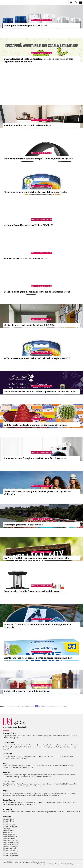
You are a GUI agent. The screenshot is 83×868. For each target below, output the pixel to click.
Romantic (13, 736)
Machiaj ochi (68, 756)
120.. (16, 706)
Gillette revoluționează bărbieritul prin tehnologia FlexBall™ (37, 358)
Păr (4, 756)
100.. (10, 706)
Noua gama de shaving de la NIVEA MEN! (26, 25)
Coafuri (26, 756)
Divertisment (8, 742)
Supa (38, 793)
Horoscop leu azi (9, 850)
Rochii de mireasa (25, 765)
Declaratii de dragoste (10, 738)
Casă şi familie (9, 800)
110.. (13, 706)
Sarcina (5, 775)
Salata (29, 793)
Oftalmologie (16, 777)
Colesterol (49, 775)
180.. (59, 706)
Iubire (39, 736)
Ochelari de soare (16, 767)
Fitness (10, 784)
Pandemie (76, 812)
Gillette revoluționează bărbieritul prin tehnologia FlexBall (36, 192)
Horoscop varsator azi (10, 846)
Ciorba (16, 793)
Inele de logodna (67, 765)
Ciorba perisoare (25, 795)
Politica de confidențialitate (45, 864)
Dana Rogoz (71, 745)
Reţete (6, 791)
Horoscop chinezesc (10, 827)
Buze (56, 756)
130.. (19, 706)
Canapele (39, 802)
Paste (11, 793)
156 (42, 706)
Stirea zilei (20, 812)
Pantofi (47, 765)
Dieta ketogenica (25, 786)
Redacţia (71, 864)
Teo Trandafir (52, 745)
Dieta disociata (8, 786)
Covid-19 (69, 812)
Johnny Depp (42, 745)
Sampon (50, 756)
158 (47, 706)
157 (44, 706)
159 (49, 706)
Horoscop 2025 (8, 821)
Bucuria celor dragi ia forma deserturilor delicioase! (32, 591)
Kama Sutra (56, 736)
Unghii (13, 756)
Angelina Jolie (62, 745)
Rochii (8, 756)
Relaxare (25, 784)
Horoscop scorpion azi (11, 842)
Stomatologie (40, 775)
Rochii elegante (55, 765)
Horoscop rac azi (9, 833)
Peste (21, 793)
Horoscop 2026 (8, 819)
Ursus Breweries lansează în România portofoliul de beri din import (41, 392)
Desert (5, 795)
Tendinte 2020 (28, 767)
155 (39, 706)
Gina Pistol (24, 747)
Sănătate (7, 772)
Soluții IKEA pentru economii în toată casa (27, 691)
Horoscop (7, 817)
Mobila (33, 802)
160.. (52, 706)
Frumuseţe (7, 754)
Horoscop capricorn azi (11, 840)
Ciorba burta (44, 795)
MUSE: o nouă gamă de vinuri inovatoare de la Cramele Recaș (37, 292)
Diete (5, 784)
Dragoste (6, 736)
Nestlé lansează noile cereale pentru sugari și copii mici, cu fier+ (39, 658)
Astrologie (6, 829)
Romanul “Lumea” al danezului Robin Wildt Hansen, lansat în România (38, 626)
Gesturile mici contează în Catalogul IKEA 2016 (29, 325)
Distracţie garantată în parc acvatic (23, 525)
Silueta (16, 786)
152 (31, 706)
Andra (13, 747)
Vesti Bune (62, 812)
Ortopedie (40, 777)
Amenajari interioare (22, 802)
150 (26, 706)
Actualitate (8, 809)
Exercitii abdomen (53, 784)
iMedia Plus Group (23, 862)
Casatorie (45, 736)
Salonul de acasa (22, 758)
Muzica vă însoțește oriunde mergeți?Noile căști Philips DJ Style (38, 159)
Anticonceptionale (59, 775)
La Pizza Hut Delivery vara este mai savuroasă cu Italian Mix (37, 558)
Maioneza (11, 795)
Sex (50, 736)
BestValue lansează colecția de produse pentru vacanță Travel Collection (38, 493)
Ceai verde (29, 777)
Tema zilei (27, 812)
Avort (23, 777)
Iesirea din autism (38, 812)
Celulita (61, 756)
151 (28, 706)
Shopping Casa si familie (41, 20)
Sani (37, 756)
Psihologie (22, 775)
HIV (35, 777)
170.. (56, 706)
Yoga (30, 784)
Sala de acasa (36, 786)
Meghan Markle (8, 745)
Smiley (8, 747)
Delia (18, 747)
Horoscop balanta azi (10, 852)
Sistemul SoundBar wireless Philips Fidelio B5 (29, 225)
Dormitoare (47, 802)
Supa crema (64, 793)
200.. (65, 706)
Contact (78, 864)
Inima (16, 775)
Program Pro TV (63, 747)
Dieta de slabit (71, 784)
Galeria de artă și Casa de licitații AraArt (26, 258)
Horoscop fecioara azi (10, 836)
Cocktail (57, 793)
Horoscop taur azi (9, 838)
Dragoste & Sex (9, 733)
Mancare (6, 793)
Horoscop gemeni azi (10, 834)
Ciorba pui (35, 795)
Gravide (16, 804)
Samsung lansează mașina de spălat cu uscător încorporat (36, 458)
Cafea (34, 793)
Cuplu (34, 736)
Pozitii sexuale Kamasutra (69, 736)
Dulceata (43, 793)
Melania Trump (43, 747)
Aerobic (43, 784)
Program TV (53, 747)
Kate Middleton (20, 745)
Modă (5, 763)
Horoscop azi (7, 823)
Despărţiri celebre (51, 812)
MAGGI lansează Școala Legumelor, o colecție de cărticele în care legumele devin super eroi (39, 60)
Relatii (29, 736)
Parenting (66, 802)
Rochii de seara (13, 765)
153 (33, 706)
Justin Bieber (33, 747)
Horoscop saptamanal (10, 856)
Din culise (6, 812)
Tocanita (50, 793)
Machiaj (32, 756)
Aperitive (72, 793)
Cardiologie (7, 777)
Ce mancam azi (54, 795)
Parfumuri (19, 756)
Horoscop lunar (8, 831)
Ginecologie (31, 775)
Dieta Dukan (17, 784)
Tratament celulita (9, 758)
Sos (25, 793)
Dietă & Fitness (9, 781)
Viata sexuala (22, 736)
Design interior (57, 802)
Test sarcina (71, 775)
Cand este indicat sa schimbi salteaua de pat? (29, 125)
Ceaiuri (11, 775)
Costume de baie (38, 765)
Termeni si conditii (61, 864)
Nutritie (63, 784)
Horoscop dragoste (9, 825)
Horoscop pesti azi (9, 848)
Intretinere (36, 784)
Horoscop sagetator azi (11, 844)
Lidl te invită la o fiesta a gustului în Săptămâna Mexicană (35, 425)
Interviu (13, 812)
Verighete (6, 767)
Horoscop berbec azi (10, 854)
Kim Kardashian (31, 745)
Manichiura (43, 756)
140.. (23, 706)
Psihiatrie (48, 777)
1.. (7, 706)
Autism (34, 804)
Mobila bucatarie (9, 802)
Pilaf (17, 795)
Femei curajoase (25, 804)
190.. (62, 706)
